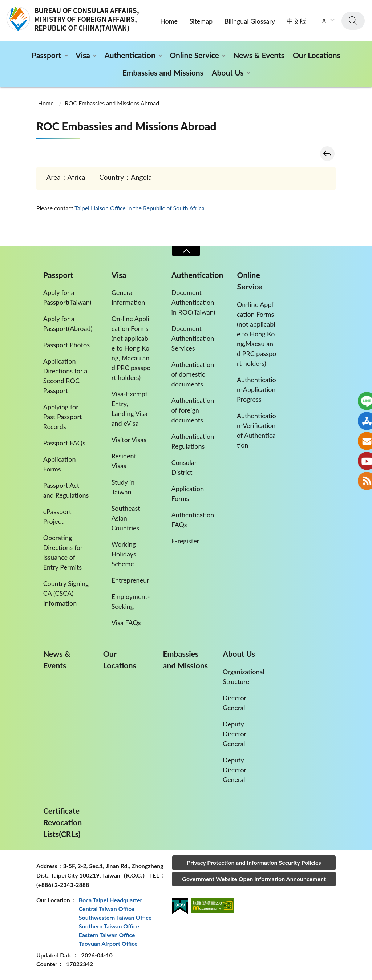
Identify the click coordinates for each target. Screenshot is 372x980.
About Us (228, 72)
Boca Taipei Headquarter (111, 900)
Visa (83, 55)
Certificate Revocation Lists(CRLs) (62, 822)
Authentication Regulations (193, 441)
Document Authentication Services (193, 338)
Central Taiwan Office (107, 909)
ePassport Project (57, 516)
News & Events (259, 55)
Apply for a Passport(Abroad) (68, 323)
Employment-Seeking (131, 601)
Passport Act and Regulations (66, 490)
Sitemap (201, 21)
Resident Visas (124, 461)
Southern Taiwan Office (109, 926)
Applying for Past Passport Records (63, 417)
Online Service (194, 55)
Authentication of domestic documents (193, 374)
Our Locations (317, 55)
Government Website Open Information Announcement (254, 879)
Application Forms (60, 464)
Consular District (184, 467)
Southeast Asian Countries (126, 518)
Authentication (130, 55)
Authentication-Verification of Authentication (256, 430)
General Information (128, 297)
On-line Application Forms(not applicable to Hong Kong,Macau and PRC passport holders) (256, 334)
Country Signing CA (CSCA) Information (66, 593)
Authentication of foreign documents (193, 410)
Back (327, 154)
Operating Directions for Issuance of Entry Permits (63, 552)
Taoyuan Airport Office (108, 943)
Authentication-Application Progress (256, 389)
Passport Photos (66, 345)
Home (169, 21)
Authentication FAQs (193, 520)
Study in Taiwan (123, 487)
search (353, 21)
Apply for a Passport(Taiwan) (67, 297)
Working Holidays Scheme (124, 554)
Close (186, 251)
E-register (185, 541)
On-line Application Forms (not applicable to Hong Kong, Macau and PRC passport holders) (131, 348)
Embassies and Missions (163, 72)
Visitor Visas (129, 440)
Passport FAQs (64, 443)
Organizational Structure (244, 677)
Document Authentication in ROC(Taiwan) (193, 302)
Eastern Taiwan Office (107, 935)
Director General (234, 703)
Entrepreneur (130, 580)
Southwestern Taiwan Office (115, 917)
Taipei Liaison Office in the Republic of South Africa (139, 208)
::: (4, 6)
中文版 (296, 21)
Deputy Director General (234, 734)
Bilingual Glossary (250, 21)
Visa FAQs (126, 623)
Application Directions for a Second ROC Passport (65, 376)
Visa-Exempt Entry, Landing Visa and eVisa (130, 408)
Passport (46, 55)
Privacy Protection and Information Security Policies (254, 862)
